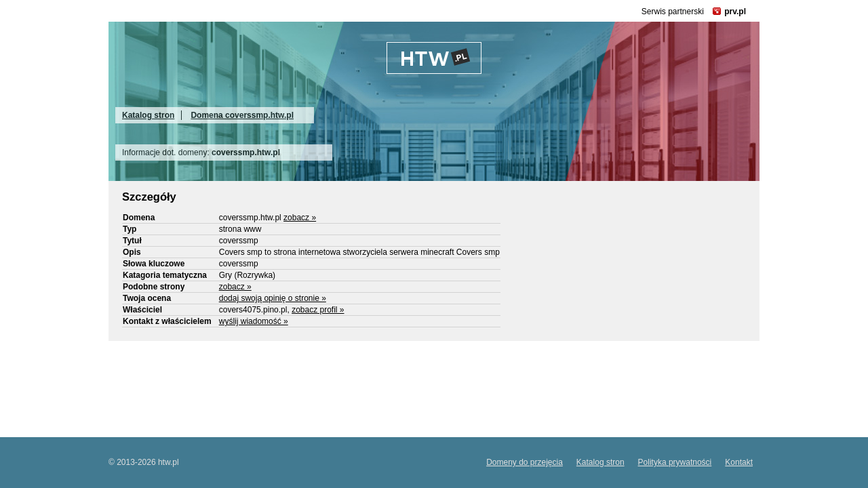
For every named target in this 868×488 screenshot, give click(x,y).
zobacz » (300, 218)
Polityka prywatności (675, 462)
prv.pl (735, 12)
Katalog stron (148, 115)
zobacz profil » (318, 310)
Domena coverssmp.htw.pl (242, 115)
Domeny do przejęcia (525, 462)
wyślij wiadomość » (254, 321)
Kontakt (739, 462)
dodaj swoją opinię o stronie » (273, 298)
